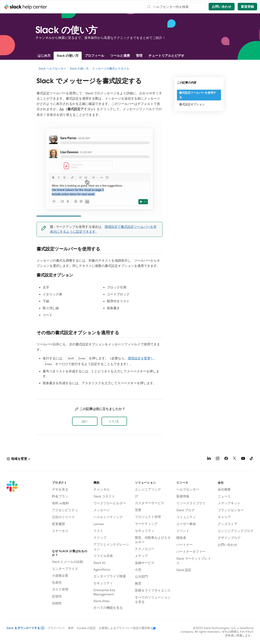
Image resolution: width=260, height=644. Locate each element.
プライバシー (56, 628)
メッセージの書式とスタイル (111, 69)
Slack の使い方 (68, 56)
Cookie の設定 (86, 628)
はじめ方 (44, 56)
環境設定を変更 (139, 358)
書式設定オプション (192, 104)
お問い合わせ (222, 7)
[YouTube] (243, 459)
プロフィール (94, 56)
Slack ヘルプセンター (52, 69)
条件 (71, 628)
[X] (235, 459)
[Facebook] (226, 459)
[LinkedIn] (209, 459)
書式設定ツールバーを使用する (198, 95)
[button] (85, 421)
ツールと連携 (120, 56)
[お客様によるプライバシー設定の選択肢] (126, 628)
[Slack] (12, 546)
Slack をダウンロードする (25, 628)
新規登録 (247, 7)
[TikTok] (252, 459)
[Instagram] (218, 459)
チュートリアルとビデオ (166, 56)
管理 (139, 56)
